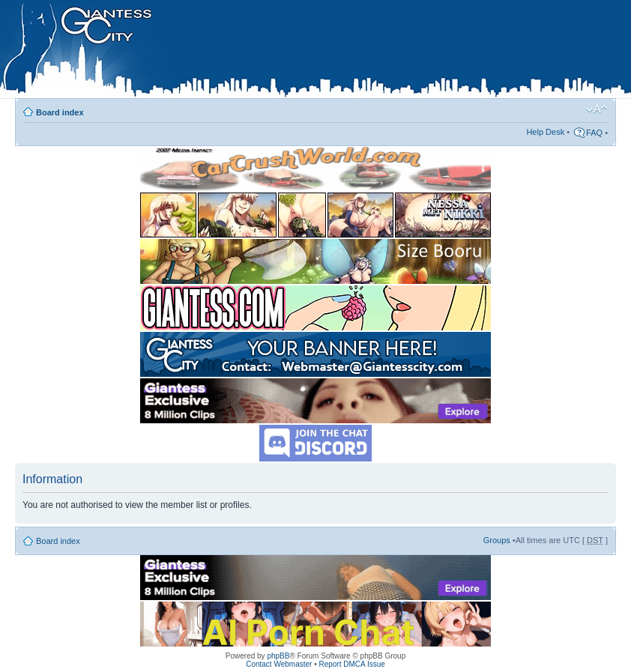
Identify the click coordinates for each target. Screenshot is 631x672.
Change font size (597, 109)
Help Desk (545, 132)
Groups (497, 540)
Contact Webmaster (279, 664)
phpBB (278, 656)
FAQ (594, 133)
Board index (60, 112)
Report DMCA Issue (351, 664)
